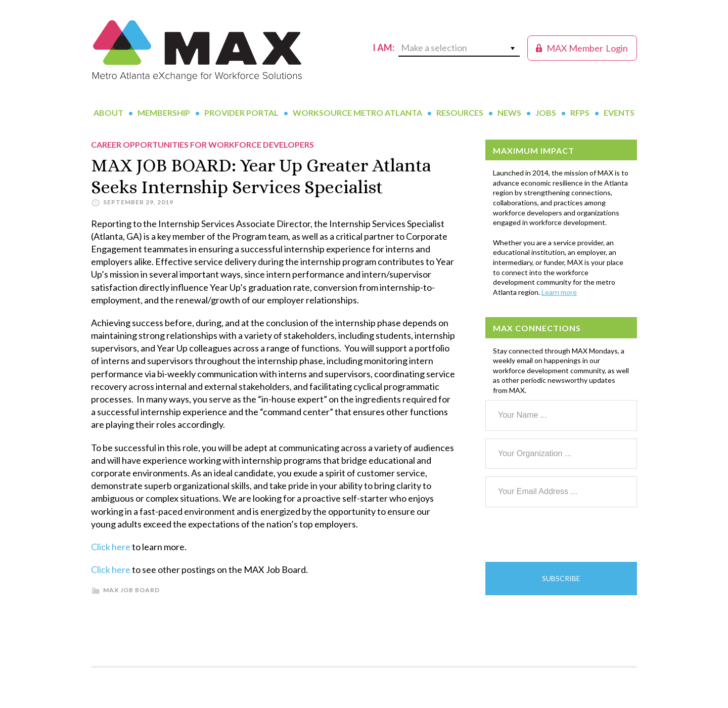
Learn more (559, 292)
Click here (111, 547)
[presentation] (562, 535)
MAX (197, 51)
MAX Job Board (131, 590)
